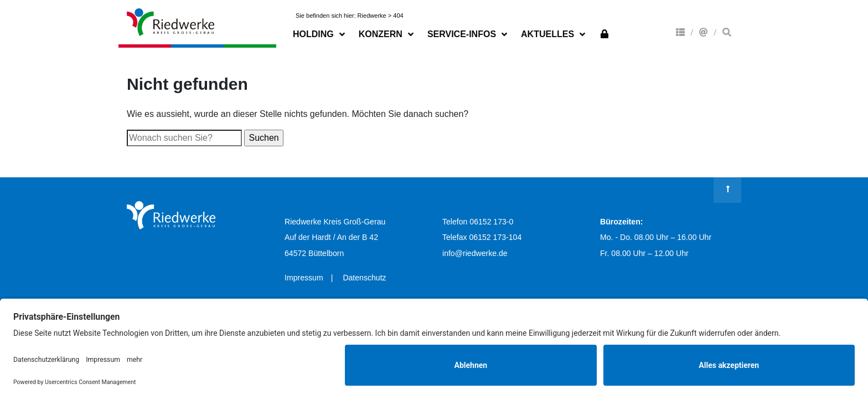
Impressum (304, 278)
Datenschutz (364, 278)
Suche (727, 32)
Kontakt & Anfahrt (704, 32)
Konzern (680, 32)
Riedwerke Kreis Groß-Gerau (171, 22)
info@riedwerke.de (475, 253)
